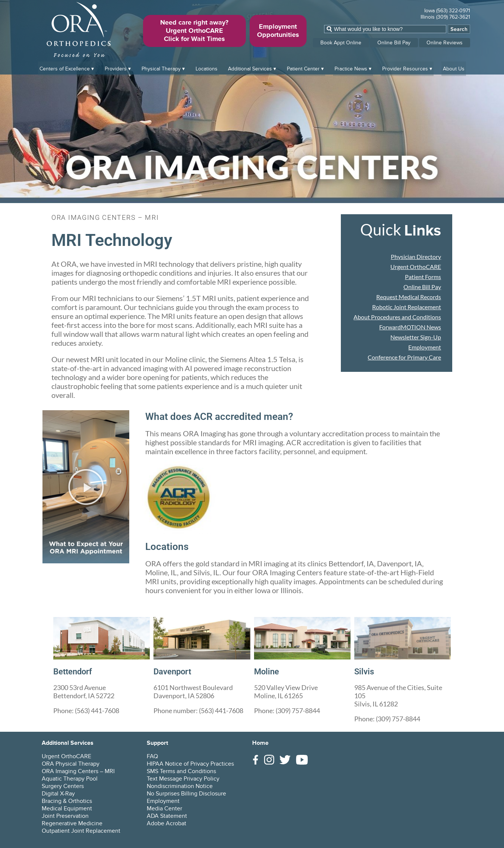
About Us (454, 68)
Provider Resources (405, 68)
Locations (207, 68)
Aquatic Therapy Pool (70, 779)
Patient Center (303, 68)
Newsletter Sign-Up (416, 337)
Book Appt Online (341, 43)
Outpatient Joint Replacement (81, 831)
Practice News (351, 68)
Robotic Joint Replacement (407, 307)
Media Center (164, 809)
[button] (86, 487)
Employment (425, 347)
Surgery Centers (63, 786)
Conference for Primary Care (404, 357)
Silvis (365, 671)
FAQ (152, 756)
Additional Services (250, 68)
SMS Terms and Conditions (181, 771)
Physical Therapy (161, 68)
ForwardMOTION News (410, 327)
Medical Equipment (67, 809)
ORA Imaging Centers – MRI (78, 771)
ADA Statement (167, 816)
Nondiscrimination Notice (180, 786)
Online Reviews (445, 43)
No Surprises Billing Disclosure (186, 794)
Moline (268, 671)
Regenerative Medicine (72, 823)
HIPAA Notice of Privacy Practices (190, 764)
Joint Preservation (65, 816)
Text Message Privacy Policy (183, 779)
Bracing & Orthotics (67, 801)
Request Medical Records (409, 297)
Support (157, 743)
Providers (116, 68)
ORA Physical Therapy (71, 764)
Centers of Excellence (65, 68)
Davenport (175, 671)
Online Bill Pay (394, 43)
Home (260, 743)
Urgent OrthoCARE (416, 267)
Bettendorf (75, 671)
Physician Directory (416, 257)
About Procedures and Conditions (397, 317)
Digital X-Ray (58, 794)
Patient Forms (423, 277)
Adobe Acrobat (167, 823)
